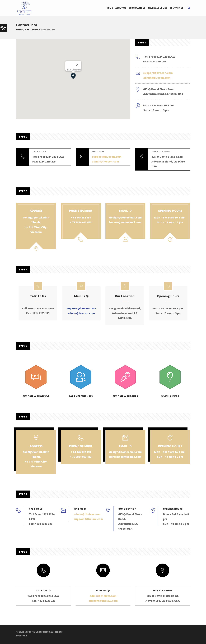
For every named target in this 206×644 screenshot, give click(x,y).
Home (110, 8)
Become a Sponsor (36, 396)
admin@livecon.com (157, 78)
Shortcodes (32, 30)
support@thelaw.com (88, 519)
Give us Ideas (170, 396)
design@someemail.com (125, 218)
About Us (121, 8)
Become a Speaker (125, 396)
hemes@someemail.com (125, 222)
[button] (73, 76)
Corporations (137, 8)
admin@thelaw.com (87, 514)
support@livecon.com (158, 73)
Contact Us (176, 8)
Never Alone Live (158, 8)
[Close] (77, 65)
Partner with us (81, 396)
